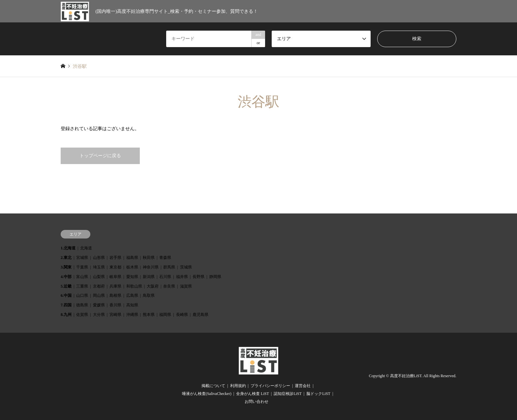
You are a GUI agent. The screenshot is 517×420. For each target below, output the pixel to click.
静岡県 (215, 277)
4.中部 (66, 277)
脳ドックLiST (318, 394)
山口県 (82, 295)
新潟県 (149, 277)
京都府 (99, 286)
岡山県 (99, 295)
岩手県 (115, 258)
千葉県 (82, 267)
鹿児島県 (200, 315)
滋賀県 (186, 286)
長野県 (198, 277)
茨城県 (186, 267)
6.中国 (66, 295)
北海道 (86, 248)
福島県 (132, 258)
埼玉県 (99, 267)
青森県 (165, 258)
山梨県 (99, 277)
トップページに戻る (100, 156)
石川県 (165, 277)
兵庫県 (115, 286)
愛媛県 (99, 305)
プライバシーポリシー (270, 386)
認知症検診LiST (288, 394)
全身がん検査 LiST (253, 394)
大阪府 (153, 286)
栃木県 (132, 267)
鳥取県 (149, 295)
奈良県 (169, 286)
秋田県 (149, 258)
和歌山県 (134, 286)
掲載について (213, 386)
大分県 (99, 315)
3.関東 (66, 267)
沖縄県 (132, 315)
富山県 (82, 277)
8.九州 (66, 315)
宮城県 (82, 258)
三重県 (82, 286)
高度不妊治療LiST (406, 376)
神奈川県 (151, 267)
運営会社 (303, 386)
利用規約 (238, 386)
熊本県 (149, 315)
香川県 (115, 305)
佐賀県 (82, 315)
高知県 (132, 305)
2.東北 (66, 258)
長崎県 (182, 315)
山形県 (99, 258)
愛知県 (132, 277)
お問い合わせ (257, 402)
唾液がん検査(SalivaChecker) (207, 394)
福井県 (182, 277)
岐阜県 (115, 277)
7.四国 (66, 305)
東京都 (115, 267)
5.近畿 (66, 286)
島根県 (115, 295)
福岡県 (165, 315)
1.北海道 (68, 248)
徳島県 (82, 305)
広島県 (132, 295)
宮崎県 (115, 315)
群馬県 (169, 267)
